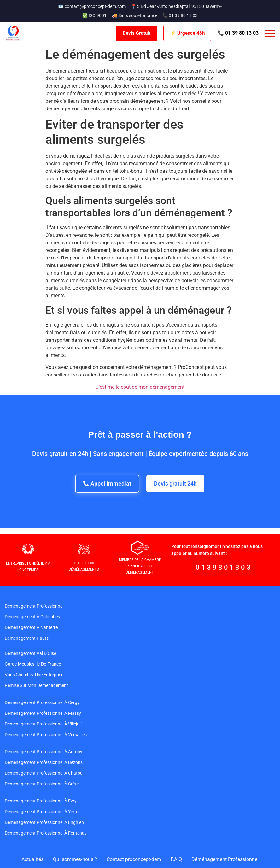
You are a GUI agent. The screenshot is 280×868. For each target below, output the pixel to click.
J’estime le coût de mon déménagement (140, 387)
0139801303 (224, 567)
